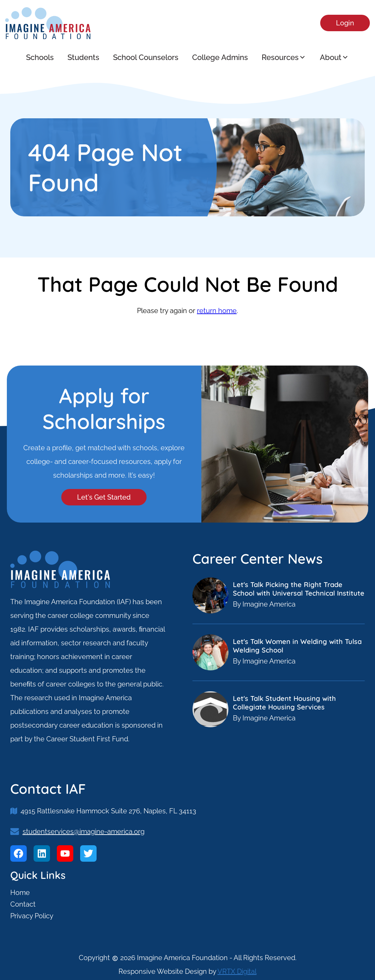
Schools (40, 57)
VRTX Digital (237, 971)
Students (83, 57)
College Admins (220, 57)
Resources (284, 57)
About (334, 57)
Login (345, 23)
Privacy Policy (32, 916)
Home (20, 893)
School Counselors (146, 57)
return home (217, 311)
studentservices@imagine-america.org (84, 832)
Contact (23, 904)
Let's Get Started (104, 497)
